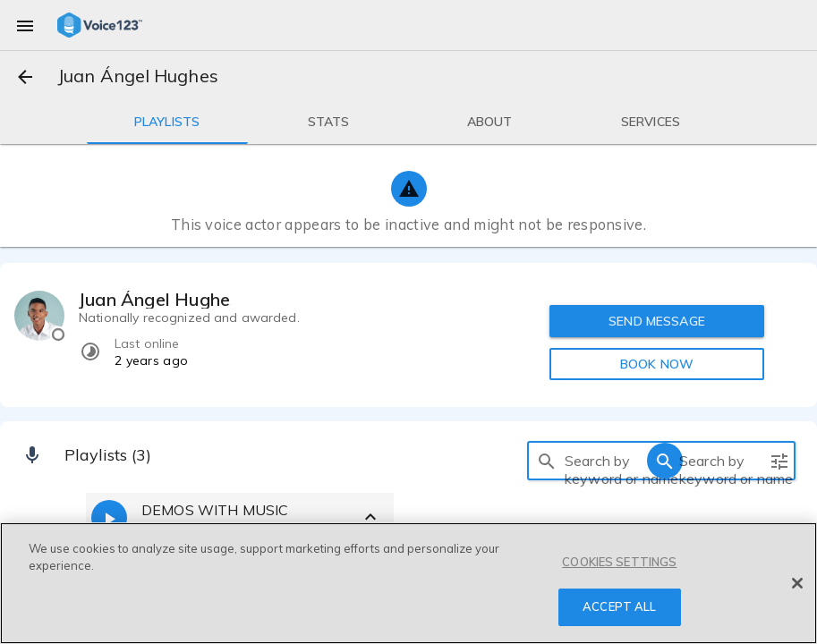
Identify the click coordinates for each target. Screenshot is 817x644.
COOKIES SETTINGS (619, 562)
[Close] (797, 583)
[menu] (25, 25)
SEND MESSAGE (657, 321)
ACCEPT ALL (619, 606)
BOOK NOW (657, 364)
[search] (547, 461)
